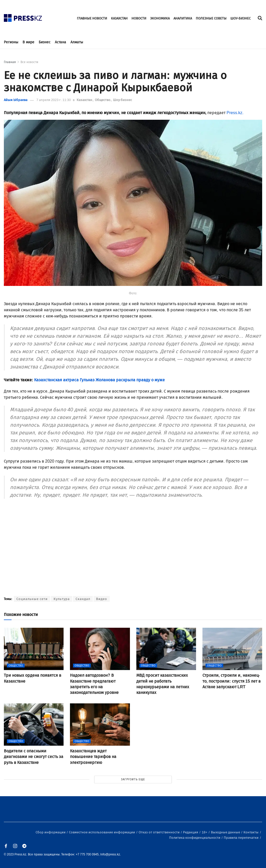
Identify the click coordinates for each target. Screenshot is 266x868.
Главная (10, 62)
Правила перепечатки (242, 838)
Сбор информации (51, 832)
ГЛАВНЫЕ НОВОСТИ (92, 18)
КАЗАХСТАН (119, 18)
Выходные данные (226, 832)
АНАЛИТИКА (183, 18)
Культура (62, 599)
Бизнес (45, 42)
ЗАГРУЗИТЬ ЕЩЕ (133, 779)
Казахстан (85, 100)
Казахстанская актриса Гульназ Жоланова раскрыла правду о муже (99, 380)
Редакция (191, 832)
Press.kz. (235, 113)
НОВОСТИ (139, 18)
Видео (102, 599)
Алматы (77, 42)
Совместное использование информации (102, 832)
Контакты (251, 832)
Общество (103, 100)
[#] (23, 17)
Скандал (83, 599)
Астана (60, 42)
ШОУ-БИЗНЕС (241, 18)
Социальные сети (32, 599)
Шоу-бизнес (122, 100)
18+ (205, 832)
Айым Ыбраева (16, 100)
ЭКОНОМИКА (160, 18)
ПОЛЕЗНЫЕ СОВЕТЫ (211, 18)
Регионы (11, 42)
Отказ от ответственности (160, 832)
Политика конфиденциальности (195, 838)
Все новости (29, 62)
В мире (28, 42)
